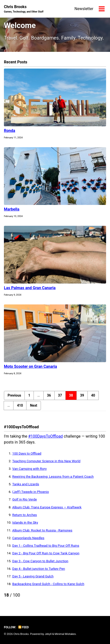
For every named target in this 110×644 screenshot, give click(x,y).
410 (20, 405)
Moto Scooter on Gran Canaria (31, 366)
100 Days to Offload (27, 453)
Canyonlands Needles (28, 538)
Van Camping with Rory (29, 469)
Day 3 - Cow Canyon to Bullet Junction (40, 561)
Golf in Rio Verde (24, 499)
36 (49, 395)
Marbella (12, 209)
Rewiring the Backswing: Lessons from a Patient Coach (53, 476)
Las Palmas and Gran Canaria (30, 288)
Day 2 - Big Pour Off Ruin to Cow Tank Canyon (46, 553)
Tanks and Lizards (26, 484)
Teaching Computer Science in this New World (46, 461)
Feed (24, 627)
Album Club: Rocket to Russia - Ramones (42, 530)
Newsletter (84, 9)
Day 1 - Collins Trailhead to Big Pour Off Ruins (46, 545)
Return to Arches (25, 515)
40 (93, 395)
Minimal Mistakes (65, 634)
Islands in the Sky (25, 522)
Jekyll (48, 634)
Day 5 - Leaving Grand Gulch (33, 576)
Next (33, 405)
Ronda (10, 131)
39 (82, 395)
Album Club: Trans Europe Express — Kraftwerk (47, 507)
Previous (14, 395)
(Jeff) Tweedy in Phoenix (31, 492)
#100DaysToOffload (45, 436)
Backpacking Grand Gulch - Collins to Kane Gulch (48, 584)
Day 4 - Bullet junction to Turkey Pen (39, 569)
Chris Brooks (24, 9)
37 (60, 395)
